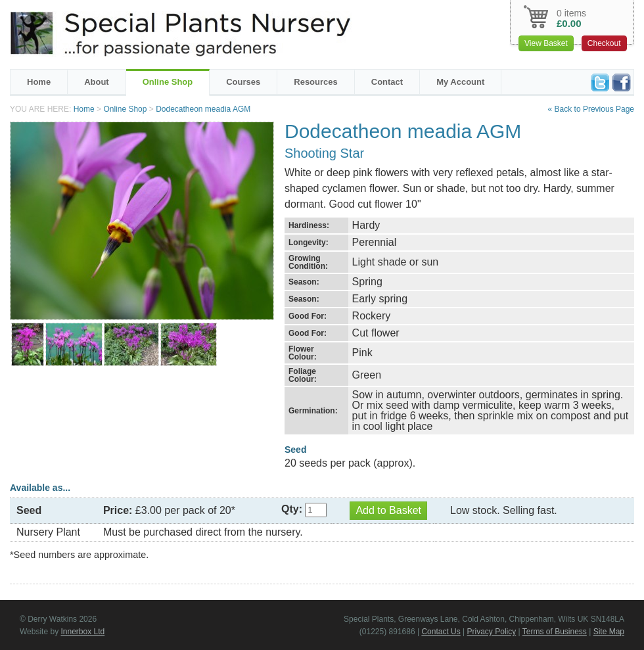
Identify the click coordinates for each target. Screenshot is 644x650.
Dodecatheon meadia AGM (203, 109)
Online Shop (168, 82)
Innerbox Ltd (82, 632)
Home (39, 82)
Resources (315, 82)
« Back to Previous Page (591, 109)
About (97, 82)
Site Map (609, 632)
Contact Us (441, 632)
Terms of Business (555, 632)
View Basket (546, 43)
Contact (387, 82)
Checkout (604, 43)
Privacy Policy (492, 632)
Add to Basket (388, 510)
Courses (243, 82)
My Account (460, 82)
